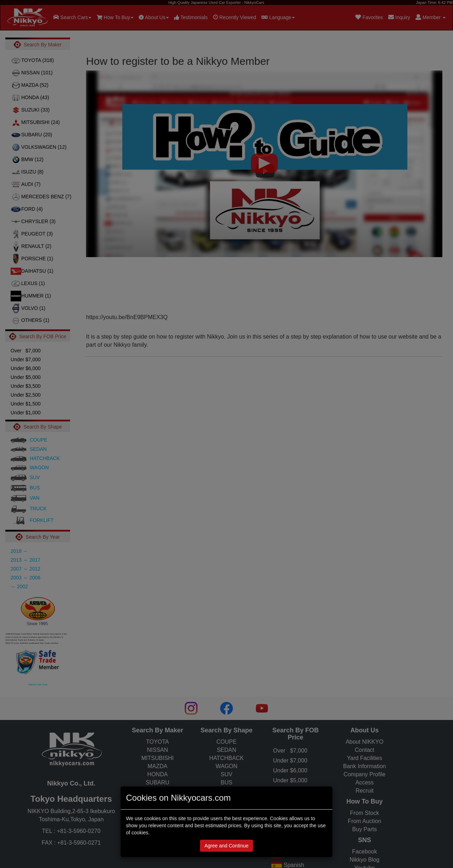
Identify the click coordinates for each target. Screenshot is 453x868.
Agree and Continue (227, 846)
